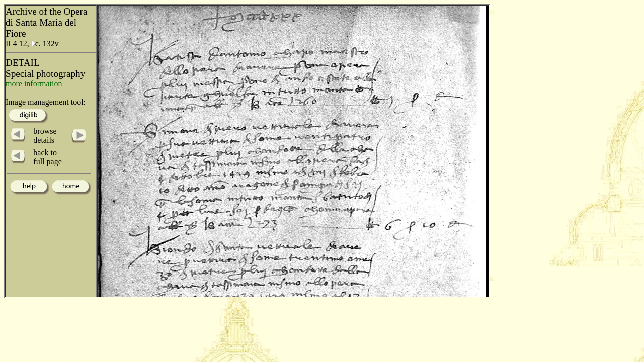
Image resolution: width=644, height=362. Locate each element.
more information (34, 84)
